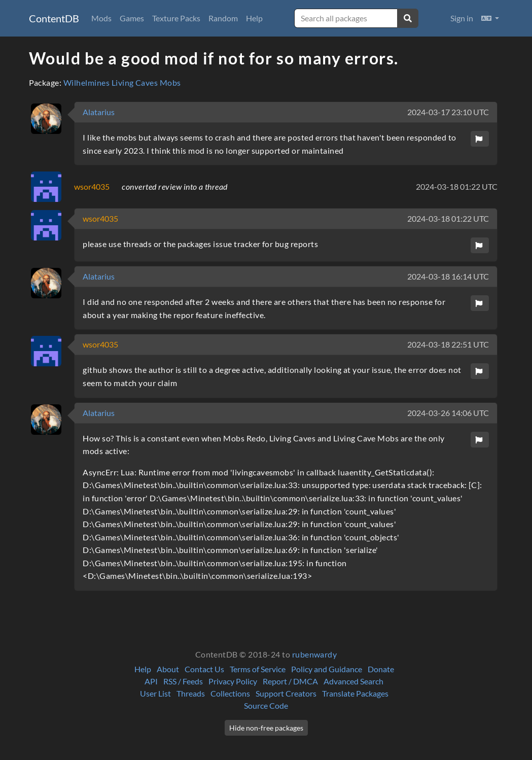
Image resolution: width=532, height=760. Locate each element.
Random (223, 18)
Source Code (266, 705)
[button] (490, 18)
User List (155, 693)
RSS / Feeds (183, 681)
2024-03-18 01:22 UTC (457, 186)
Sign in (462, 18)
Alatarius (99, 112)
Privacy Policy (233, 681)
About (168, 669)
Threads (191, 693)
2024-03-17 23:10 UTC (448, 112)
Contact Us (204, 669)
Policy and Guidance (327, 669)
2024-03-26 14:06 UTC (448, 413)
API (151, 681)
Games (132, 18)
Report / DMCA (290, 681)
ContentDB (54, 18)
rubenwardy (315, 654)
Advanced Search (353, 681)
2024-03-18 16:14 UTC (448, 276)
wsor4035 (92, 186)
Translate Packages (355, 693)
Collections (230, 693)
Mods (101, 18)
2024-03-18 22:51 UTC (448, 344)
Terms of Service (258, 669)
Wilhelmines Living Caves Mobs (122, 82)
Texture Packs (176, 18)
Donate (381, 669)
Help (254, 18)
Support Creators (286, 693)
